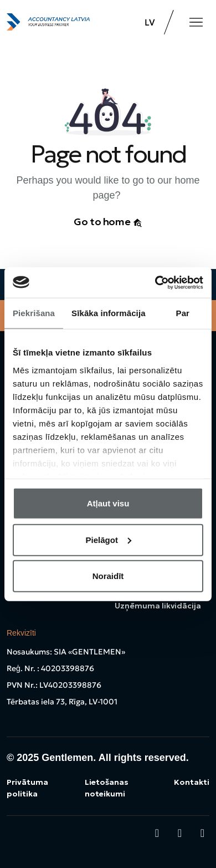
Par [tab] (183, 313)
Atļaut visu (108, 503)
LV (150, 22)
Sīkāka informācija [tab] (109, 313)
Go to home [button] (108, 222)
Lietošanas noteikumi (107, 788)
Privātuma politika (27, 788)
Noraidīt (108, 576)
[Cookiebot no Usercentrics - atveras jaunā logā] (155, 282)
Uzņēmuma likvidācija (158, 606)
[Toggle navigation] (196, 22)
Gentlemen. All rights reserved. (115, 758)
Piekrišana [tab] (34, 313)
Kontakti (192, 782)
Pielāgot (109, 539)
